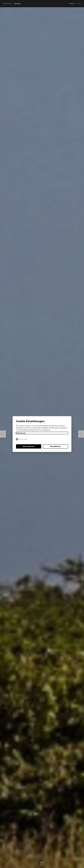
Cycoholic (7, 4)
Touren (17, 4)
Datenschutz (21, 433)
